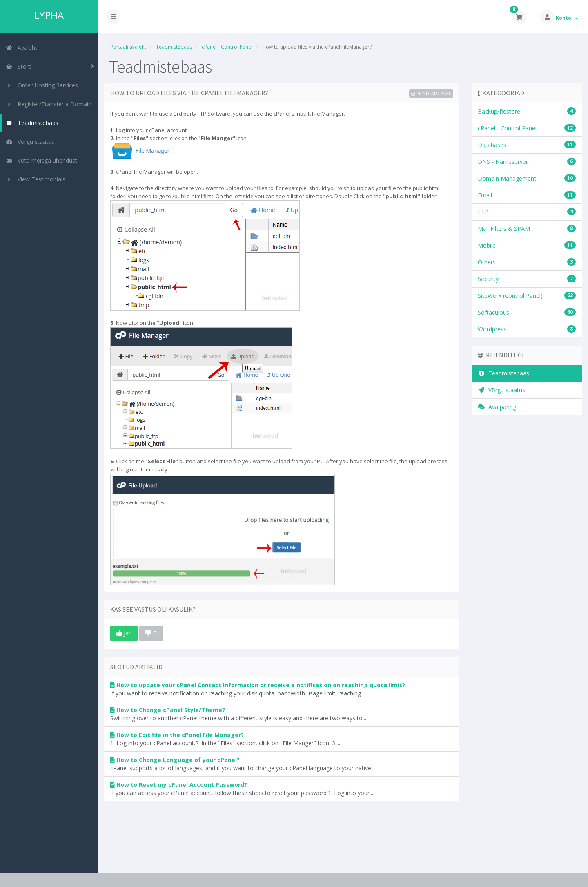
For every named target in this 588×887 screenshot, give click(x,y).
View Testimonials (36, 179)
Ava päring (497, 407)
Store (19, 66)
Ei (151, 633)
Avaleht (21, 48)
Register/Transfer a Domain (49, 104)
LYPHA (49, 15)
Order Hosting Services (42, 85)
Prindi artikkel (431, 93)
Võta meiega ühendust (41, 160)
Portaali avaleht (128, 47)
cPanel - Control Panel (227, 47)
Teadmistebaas (32, 123)
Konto (567, 18)
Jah (124, 633)
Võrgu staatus (30, 142)
